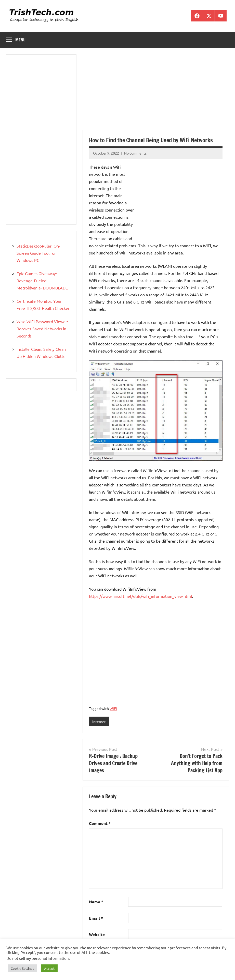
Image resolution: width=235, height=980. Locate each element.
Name (96, 902)
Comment (100, 823)
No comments (135, 153)
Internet (99, 721)
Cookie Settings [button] (22, 968)
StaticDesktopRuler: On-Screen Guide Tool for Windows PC (38, 253)
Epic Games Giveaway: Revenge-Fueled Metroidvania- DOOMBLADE (42, 281)
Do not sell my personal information (38, 958)
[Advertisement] (156, 92)
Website (97, 934)
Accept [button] (49, 968)
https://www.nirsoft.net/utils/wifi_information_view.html (140, 596)
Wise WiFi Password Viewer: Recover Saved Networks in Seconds (42, 329)
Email (96, 918)
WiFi (113, 708)
